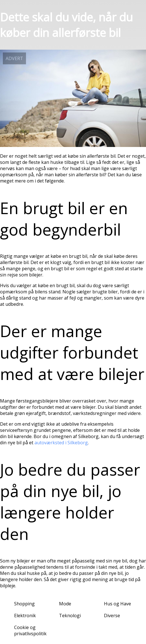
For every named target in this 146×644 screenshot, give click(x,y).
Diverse (112, 616)
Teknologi (70, 616)
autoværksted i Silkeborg (61, 443)
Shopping (24, 604)
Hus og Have (117, 604)
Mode (65, 604)
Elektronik (25, 616)
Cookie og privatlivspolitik (30, 630)
